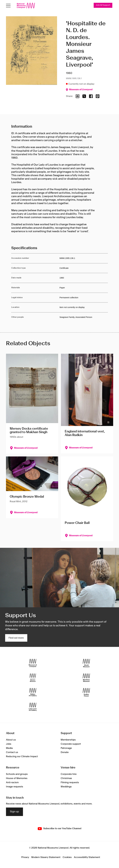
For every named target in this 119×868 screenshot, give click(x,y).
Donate (65, 752)
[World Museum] (86, 663)
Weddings (66, 787)
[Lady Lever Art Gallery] (33, 707)
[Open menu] (8, 6)
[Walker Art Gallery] (33, 692)
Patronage (66, 748)
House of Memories (17, 778)
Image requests (15, 787)
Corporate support (71, 744)
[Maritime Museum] (86, 678)
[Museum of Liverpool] (33, 663)
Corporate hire (69, 774)
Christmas (66, 778)
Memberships (68, 740)
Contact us (12, 752)
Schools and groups (17, 774)
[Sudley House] (86, 692)
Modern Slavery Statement (46, 857)
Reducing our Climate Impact (22, 756)
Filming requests (70, 782)
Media (9, 748)
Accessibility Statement (87, 857)
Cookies (67, 857)
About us (11, 740)
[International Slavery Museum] (33, 678)
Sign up (14, 812)
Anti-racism (12, 782)
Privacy (25, 857)
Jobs (9, 744)
